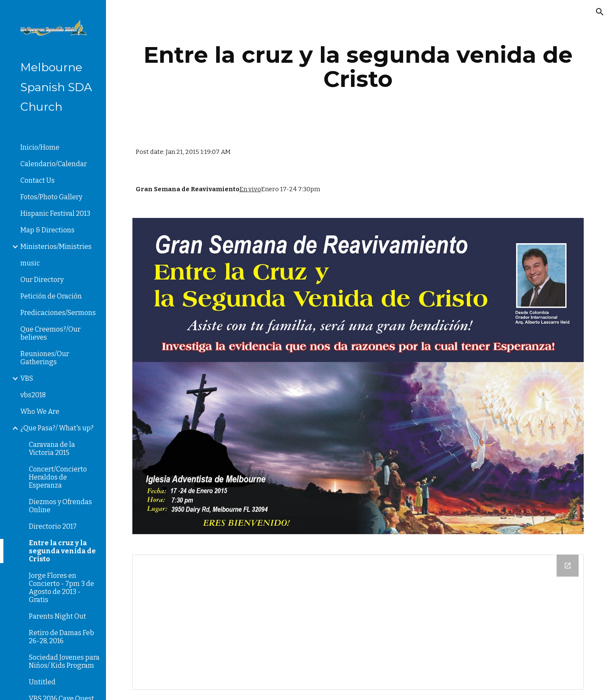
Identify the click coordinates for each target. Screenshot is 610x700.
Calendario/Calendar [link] (54, 164)
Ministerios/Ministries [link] (56, 247)
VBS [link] (27, 378)
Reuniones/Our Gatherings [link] (45, 358)
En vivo (250, 189)
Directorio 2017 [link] (53, 526)
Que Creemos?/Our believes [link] (50, 333)
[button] (600, 12)
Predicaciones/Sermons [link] (58, 313)
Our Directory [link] (42, 280)
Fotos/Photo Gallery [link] (51, 197)
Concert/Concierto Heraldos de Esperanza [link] (58, 477)
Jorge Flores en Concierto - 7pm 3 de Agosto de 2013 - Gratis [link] (61, 588)
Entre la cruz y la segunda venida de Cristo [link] (62, 551)
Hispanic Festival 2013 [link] (55, 213)
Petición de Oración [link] (51, 296)
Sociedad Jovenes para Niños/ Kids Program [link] (64, 661)
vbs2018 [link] (33, 395)
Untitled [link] (42, 682)
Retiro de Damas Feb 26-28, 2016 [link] (61, 637)
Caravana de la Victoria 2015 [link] (52, 449)
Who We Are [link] (40, 411)
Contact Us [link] (38, 180)
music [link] (30, 263)
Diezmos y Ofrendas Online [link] (60, 506)
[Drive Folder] (358, 622)
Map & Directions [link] (47, 230)
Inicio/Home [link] (40, 147)
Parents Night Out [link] (57, 616)
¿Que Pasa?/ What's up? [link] (57, 428)
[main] (358, 67)
